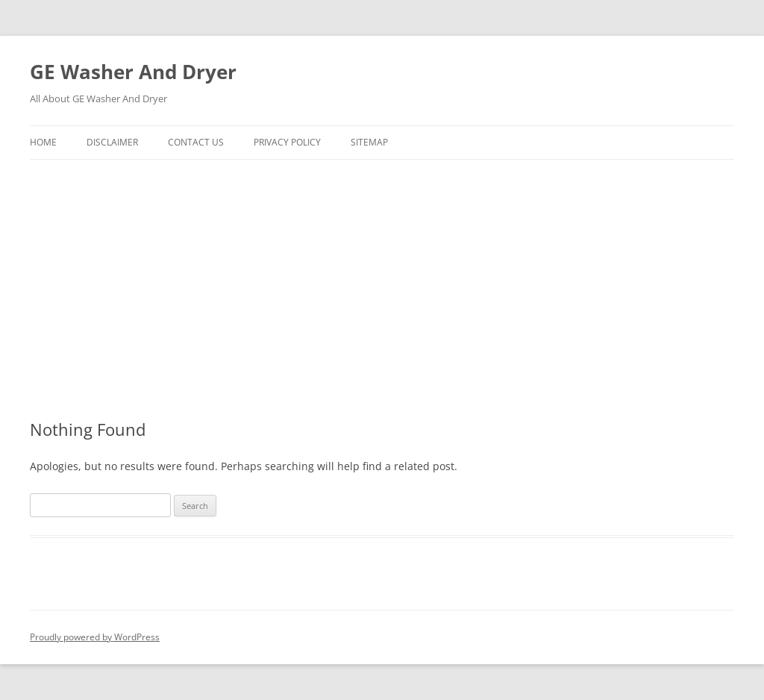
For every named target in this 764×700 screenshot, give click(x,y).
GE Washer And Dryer (133, 72)
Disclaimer (112, 142)
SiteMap (369, 142)
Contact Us (196, 142)
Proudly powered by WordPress (95, 637)
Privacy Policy (287, 142)
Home (43, 142)
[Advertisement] (382, 290)
